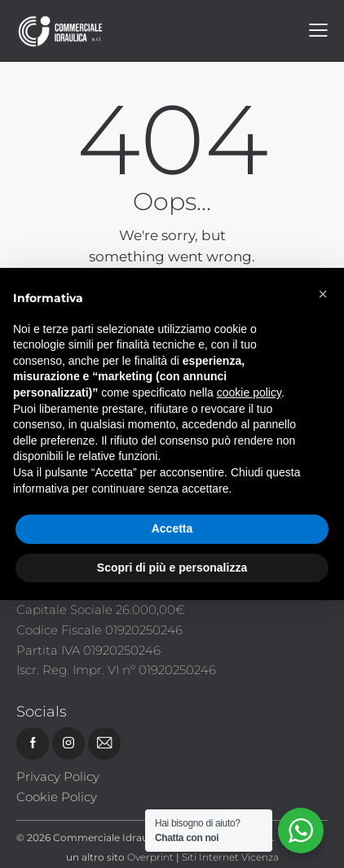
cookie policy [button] (249, 392)
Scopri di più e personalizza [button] (172, 568)
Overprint (150, 857)
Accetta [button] (172, 528)
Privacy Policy (58, 776)
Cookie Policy (57, 797)
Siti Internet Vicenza (230, 857)
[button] (323, 294)
